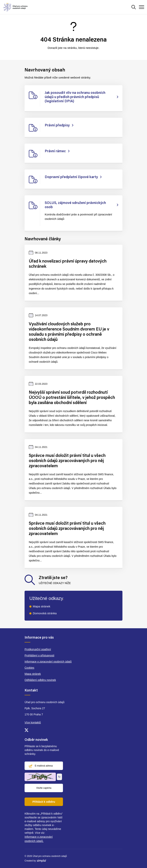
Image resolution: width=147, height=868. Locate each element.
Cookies (29, 668)
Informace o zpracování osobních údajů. (39, 839)
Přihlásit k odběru (44, 802)
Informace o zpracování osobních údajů (48, 662)
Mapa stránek (42, 606)
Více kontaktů (33, 722)
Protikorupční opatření (38, 649)
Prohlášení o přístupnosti (39, 655)
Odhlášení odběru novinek (40, 680)
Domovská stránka (45, 613)
